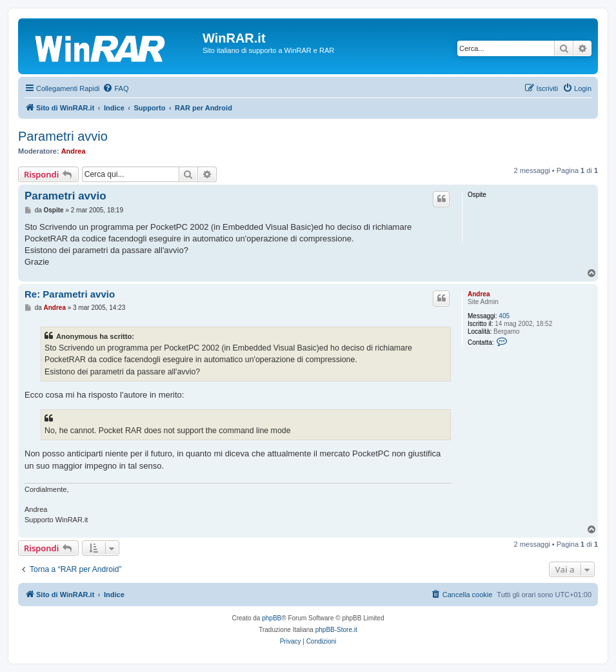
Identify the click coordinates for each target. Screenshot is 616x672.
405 (504, 316)
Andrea (74, 151)
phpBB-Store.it (336, 630)
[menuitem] (115, 88)
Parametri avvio (63, 136)
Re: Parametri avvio (70, 294)
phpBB (272, 618)
